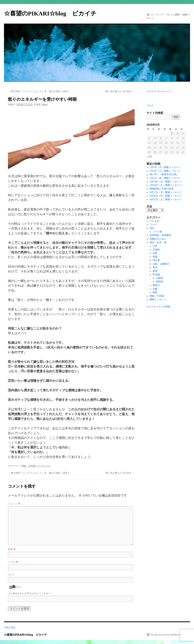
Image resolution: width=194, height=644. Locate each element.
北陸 (155, 253)
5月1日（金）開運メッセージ (165, 178)
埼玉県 (156, 260)
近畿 (155, 289)
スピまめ (154, 221)
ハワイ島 (157, 232)
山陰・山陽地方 (161, 264)
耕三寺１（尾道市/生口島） (164, 174)
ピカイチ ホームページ (159, 91)
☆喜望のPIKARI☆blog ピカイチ (53, 13)
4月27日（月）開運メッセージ (166, 192)
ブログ (150, 106)
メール (13, 562)
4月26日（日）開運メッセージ (166, 196)
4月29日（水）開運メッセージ (166, 182)
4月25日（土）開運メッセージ (166, 199)
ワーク (153, 225)
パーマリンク (43, 466)
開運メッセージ (158, 300)
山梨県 (159, 278)
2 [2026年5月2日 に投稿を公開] (177, 133)
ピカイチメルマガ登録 (158, 307)
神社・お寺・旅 (158, 242)
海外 (152, 228)
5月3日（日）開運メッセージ (165, 167)
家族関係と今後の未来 (162, 189)
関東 (155, 292)
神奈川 (156, 285)
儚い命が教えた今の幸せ (120, 91)
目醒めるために (158, 239)
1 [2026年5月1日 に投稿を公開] (172, 133)
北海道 (156, 250)
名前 (12, 549)
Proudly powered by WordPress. (166, 635)
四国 (155, 257)
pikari (45, 104)
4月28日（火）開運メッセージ (166, 185)
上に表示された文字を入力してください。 (30, 593)
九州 (155, 246)
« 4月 (149, 157)
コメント (14, 504)
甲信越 (156, 275)
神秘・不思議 (28, 466)
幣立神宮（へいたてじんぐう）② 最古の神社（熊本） (39, 91)
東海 (155, 271)
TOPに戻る (10, 628)
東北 (155, 267)
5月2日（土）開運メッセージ (165, 171)
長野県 (159, 282)
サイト (11, 575)
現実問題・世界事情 (160, 235)
